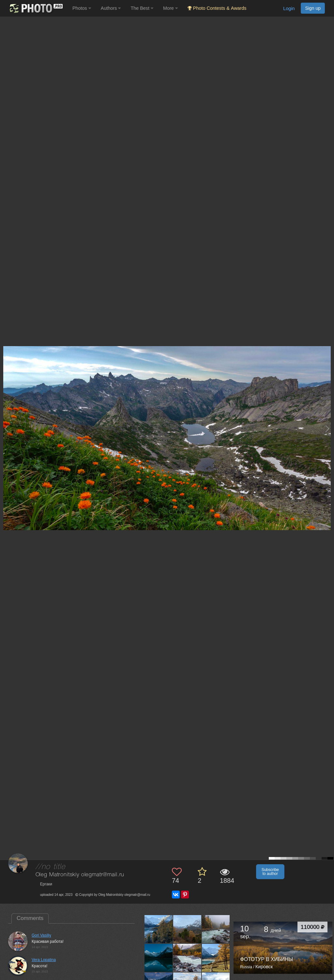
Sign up (313, 8)
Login (289, 8)
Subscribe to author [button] (270, 872)
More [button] (170, 8)
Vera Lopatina (44, 960)
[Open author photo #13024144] (187, 929)
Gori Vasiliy (41, 935)
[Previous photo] (6, 429)
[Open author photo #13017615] (216, 929)
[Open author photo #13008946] (159, 958)
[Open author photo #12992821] (216, 958)
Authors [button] (111, 8)
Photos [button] (82, 8)
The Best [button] (142, 8)
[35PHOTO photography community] (35, 8)
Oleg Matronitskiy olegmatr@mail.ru (80, 875)
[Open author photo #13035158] (159, 929)
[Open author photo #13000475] (187, 958)
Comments (30, 918)
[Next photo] (327, 429)
